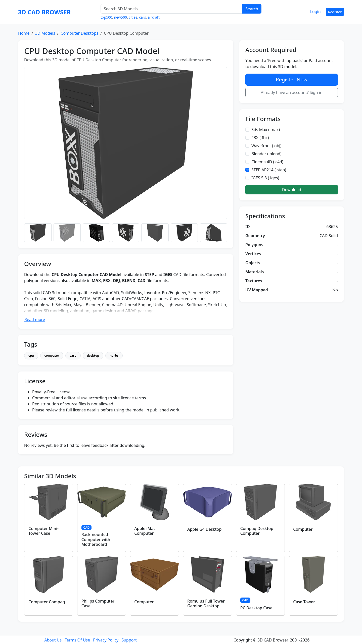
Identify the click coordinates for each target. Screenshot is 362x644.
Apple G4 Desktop (204, 529)
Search (252, 9)
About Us (53, 640)
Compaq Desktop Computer (257, 531)
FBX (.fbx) (260, 138)
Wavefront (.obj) (266, 146)
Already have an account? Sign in (292, 92)
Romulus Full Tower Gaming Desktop (206, 603)
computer (52, 356)
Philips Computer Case (98, 603)
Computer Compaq (47, 602)
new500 (121, 17)
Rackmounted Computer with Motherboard (96, 539)
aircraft (154, 17)
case (73, 356)
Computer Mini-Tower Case (43, 531)
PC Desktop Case (256, 608)
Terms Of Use (77, 640)
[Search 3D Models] (171, 9)
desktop (93, 356)
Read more (35, 319)
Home (24, 33)
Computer (303, 529)
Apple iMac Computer (145, 531)
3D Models (45, 33)
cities (133, 17)
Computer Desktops (79, 33)
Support (129, 640)
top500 (106, 17)
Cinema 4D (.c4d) (267, 162)
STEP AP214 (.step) (269, 170)
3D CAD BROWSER (44, 12)
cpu (31, 356)
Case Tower (304, 602)
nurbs (114, 356)
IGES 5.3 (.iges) (265, 178)
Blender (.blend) (266, 154)
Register (335, 12)
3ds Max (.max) (266, 130)
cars (142, 17)
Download (292, 190)
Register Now (291, 79)
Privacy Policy (106, 640)
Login (315, 12)
